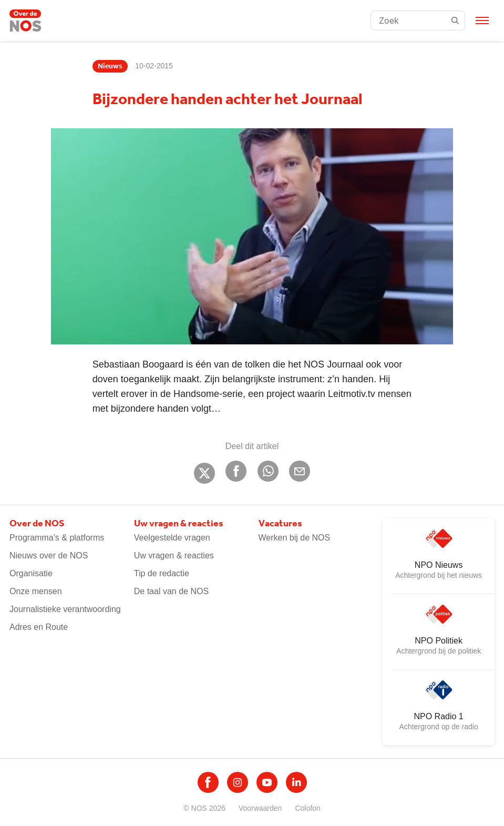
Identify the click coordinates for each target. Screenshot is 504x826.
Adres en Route (39, 627)
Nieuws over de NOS (49, 555)
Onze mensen (36, 591)
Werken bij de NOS (295, 538)
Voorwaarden (260, 808)
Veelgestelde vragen (172, 538)
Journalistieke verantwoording (65, 609)
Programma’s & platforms (57, 538)
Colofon (307, 808)
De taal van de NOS (171, 591)
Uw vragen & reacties (174, 555)
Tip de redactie (162, 573)
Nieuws (110, 66)
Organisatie (31, 573)
